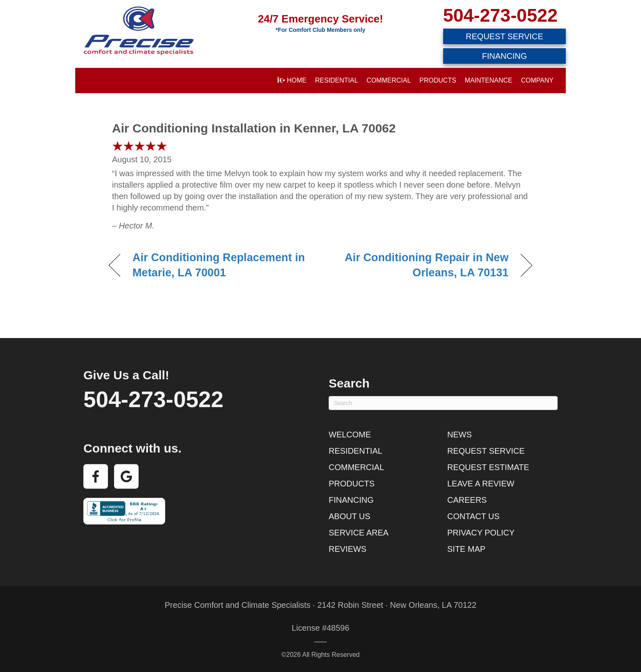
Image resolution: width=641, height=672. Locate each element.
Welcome (350, 435)
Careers (467, 500)
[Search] (443, 403)
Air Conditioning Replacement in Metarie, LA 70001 (219, 265)
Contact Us (473, 516)
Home (291, 80)
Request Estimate (488, 467)
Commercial (389, 80)
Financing (351, 500)
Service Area (359, 533)
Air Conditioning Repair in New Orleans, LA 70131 (421, 265)
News (459, 435)
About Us (350, 516)
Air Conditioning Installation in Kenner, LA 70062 (254, 128)
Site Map (466, 549)
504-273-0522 (500, 15)
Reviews (347, 549)
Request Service (486, 451)
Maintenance (489, 80)
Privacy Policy (481, 533)
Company (537, 80)
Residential (337, 80)
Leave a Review (481, 484)
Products (438, 80)
